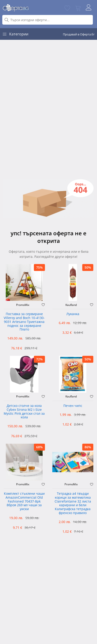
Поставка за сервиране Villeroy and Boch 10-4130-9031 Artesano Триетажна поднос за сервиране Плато (24, 322)
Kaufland (71, 305)
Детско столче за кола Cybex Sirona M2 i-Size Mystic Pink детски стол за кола (24, 412)
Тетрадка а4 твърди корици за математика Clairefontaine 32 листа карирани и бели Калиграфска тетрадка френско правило (73, 503)
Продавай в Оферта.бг (79, 34)
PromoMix (23, 305)
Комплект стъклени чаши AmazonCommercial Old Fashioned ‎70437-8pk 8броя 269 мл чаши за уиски (24, 501)
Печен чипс (73, 406)
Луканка (73, 314)
